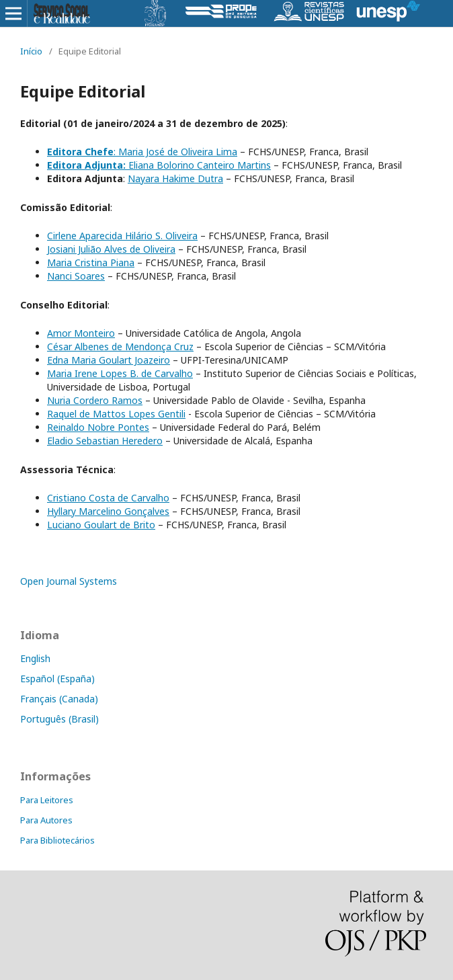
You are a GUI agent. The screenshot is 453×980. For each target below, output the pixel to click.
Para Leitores (47, 800)
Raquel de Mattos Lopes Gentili (116, 414)
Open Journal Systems (69, 581)
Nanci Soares (76, 276)
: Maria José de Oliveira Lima (142, 152)
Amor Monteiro (81, 333)
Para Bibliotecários (57, 840)
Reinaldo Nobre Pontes (98, 427)
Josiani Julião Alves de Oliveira (111, 249)
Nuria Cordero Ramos (95, 400)
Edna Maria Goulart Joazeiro (109, 360)
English (35, 658)
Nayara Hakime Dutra (175, 178)
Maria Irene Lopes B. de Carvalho (120, 373)
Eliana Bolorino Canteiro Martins (159, 165)
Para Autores (46, 820)
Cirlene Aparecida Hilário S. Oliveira (122, 236)
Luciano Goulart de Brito (101, 525)
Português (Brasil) (59, 719)
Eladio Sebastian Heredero (105, 441)
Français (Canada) (59, 699)
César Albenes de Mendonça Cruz (120, 346)
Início (31, 51)
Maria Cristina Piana (91, 262)
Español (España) (57, 679)
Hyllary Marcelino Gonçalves (108, 511)
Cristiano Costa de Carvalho (108, 498)
